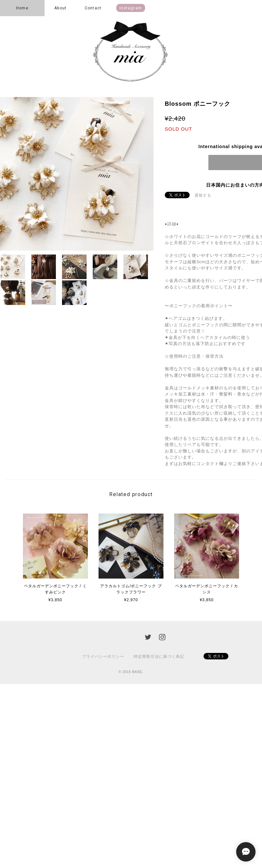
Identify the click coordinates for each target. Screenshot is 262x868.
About (60, 8)
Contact (93, 8)
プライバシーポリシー (103, 656)
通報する (203, 195)
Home (22, 8)
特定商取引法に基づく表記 (159, 656)
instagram (131, 8)
